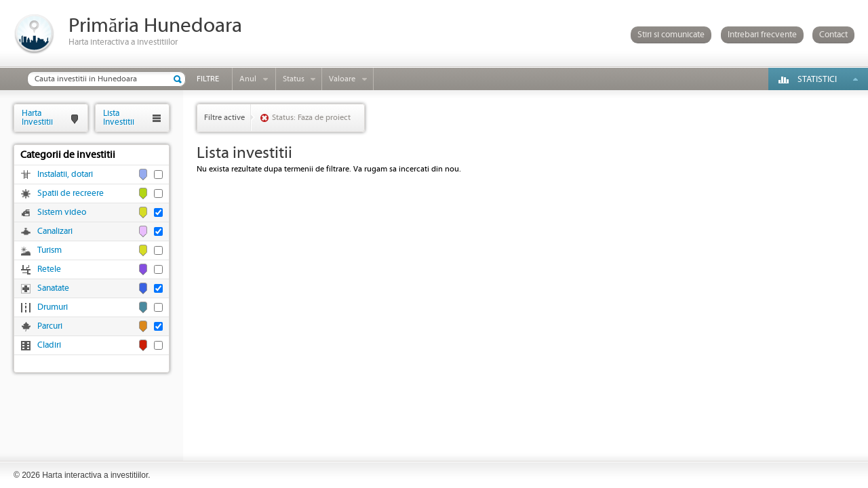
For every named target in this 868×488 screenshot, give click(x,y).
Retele (49, 269)
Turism (50, 250)
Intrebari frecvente (762, 35)
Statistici (817, 80)
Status (294, 79)
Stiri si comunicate (671, 35)
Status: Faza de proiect (311, 118)
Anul (248, 79)
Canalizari (55, 231)
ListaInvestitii (119, 118)
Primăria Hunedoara (155, 26)
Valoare (342, 79)
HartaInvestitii (37, 118)
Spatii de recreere (71, 194)
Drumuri (53, 307)
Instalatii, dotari (65, 175)
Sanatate (53, 288)
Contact (833, 35)
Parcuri (50, 326)
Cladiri (49, 345)
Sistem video (62, 212)
